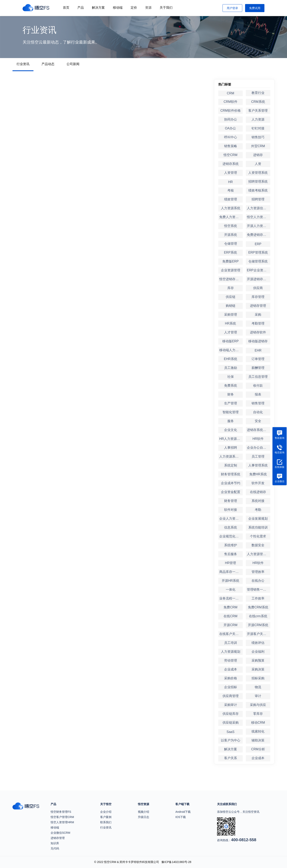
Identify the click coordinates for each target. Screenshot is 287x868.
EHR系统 (231, 359)
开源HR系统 (230, 581)
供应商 (258, 288)
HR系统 (230, 323)
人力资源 (258, 119)
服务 (231, 421)
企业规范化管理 (231, 536)
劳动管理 (231, 660)
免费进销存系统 (258, 235)
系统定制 (231, 465)
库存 (231, 288)
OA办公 (230, 128)
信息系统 (231, 527)
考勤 (258, 510)
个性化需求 (258, 536)
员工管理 (258, 456)
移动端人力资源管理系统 (231, 350)
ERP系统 (230, 252)
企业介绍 (106, 812)
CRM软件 (230, 102)
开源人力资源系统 (259, 226)
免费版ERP (230, 261)
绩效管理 (231, 199)
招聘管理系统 (258, 182)
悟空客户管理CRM (62, 817)
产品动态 (48, 64)
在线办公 (258, 581)
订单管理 (258, 359)
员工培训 (231, 643)
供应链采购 (231, 723)
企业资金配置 (231, 492)
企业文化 (231, 430)
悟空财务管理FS (61, 812)
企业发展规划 (258, 519)
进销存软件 (258, 332)
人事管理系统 (258, 465)
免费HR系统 (258, 474)
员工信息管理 (258, 377)
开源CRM (230, 625)
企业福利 (258, 652)
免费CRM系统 (258, 607)
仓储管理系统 (258, 261)
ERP (258, 244)
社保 (231, 377)
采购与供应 (258, 705)
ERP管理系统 (258, 252)
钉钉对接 (258, 128)
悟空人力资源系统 (259, 217)
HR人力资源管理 (231, 439)
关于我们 (166, 8)
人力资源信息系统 (259, 208)
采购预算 (258, 660)
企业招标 (231, 687)
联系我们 (106, 822)
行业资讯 (23, 64)
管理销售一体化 (258, 590)
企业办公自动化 (258, 448)
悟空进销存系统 (231, 279)
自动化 (258, 412)
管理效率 (258, 572)
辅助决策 (258, 740)
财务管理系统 (231, 474)
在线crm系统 (258, 616)
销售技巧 (258, 137)
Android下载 (183, 812)
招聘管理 (258, 199)
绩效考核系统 (258, 190)
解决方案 (98, 8)
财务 (231, 394)
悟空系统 (231, 226)
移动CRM (258, 723)
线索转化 (258, 731)
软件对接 (231, 510)
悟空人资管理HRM (62, 822)
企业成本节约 (231, 483)
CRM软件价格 (230, 111)
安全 (258, 421)
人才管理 (231, 332)
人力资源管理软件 (259, 554)
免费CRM (230, 607)
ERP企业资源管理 (259, 270)
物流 (258, 687)
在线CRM (230, 616)
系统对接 (258, 501)
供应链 (231, 297)
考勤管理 (258, 323)
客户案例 (106, 817)
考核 (231, 190)
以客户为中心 (231, 740)
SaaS (230, 732)
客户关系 (231, 758)
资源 (148, 8)
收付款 (258, 386)
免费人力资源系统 (231, 217)
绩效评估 (258, 643)
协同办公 (231, 119)
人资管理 (231, 173)
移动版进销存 (258, 341)
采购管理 (231, 315)
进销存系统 (231, 164)
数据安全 (258, 545)
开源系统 (231, 235)
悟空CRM (230, 155)
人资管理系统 (258, 173)
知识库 (55, 843)
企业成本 (231, 669)
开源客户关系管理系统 (259, 634)
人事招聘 (231, 448)
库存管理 (258, 297)
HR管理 (230, 563)
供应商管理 (231, 696)
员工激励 (231, 368)
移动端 (118, 8)
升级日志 (143, 817)
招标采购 (258, 678)
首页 (66, 8)
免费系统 (231, 386)
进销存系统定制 (258, 430)
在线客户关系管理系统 (231, 634)
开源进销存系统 (258, 279)
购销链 (231, 306)
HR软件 (258, 439)
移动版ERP (230, 341)
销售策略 (231, 146)
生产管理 (231, 403)
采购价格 (231, 678)
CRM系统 (258, 102)
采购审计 (231, 705)
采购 (258, 315)
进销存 (258, 155)
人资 (258, 164)
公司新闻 (73, 64)
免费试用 (255, 8)
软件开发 (258, 483)
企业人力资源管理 (231, 519)
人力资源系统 (231, 208)
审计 (258, 696)
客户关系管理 (258, 111)
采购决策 (258, 669)
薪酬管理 (258, 368)
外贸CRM (258, 146)
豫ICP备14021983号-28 (176, 862)
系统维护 (231, 545)
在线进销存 (258, 492)
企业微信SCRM (60, 833)
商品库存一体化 (231, 572)
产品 (81, 8)
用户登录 (232, 8)
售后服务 (231, 554)
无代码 (55, 848)
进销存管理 (258, 306)
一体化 (231, 590)
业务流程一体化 (231, 598)
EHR (258, 350)
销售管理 (258, 403)
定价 (134, 8)
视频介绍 (143, 812)
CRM (230, 93)
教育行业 (258, 93)
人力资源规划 (231, 652)
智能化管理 (231, 412)
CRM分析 (258, 749)
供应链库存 (231, 714)
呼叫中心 (231, 137)
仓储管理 (231, 244)
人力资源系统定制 (231, 456)
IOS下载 (181, 817)
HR (230, 182)
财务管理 (231, 501)
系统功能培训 (258, 527)
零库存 (258, 714)
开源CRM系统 (258, 625)
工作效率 (258, 598)
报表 (258, 394)
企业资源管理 (231, 270)
